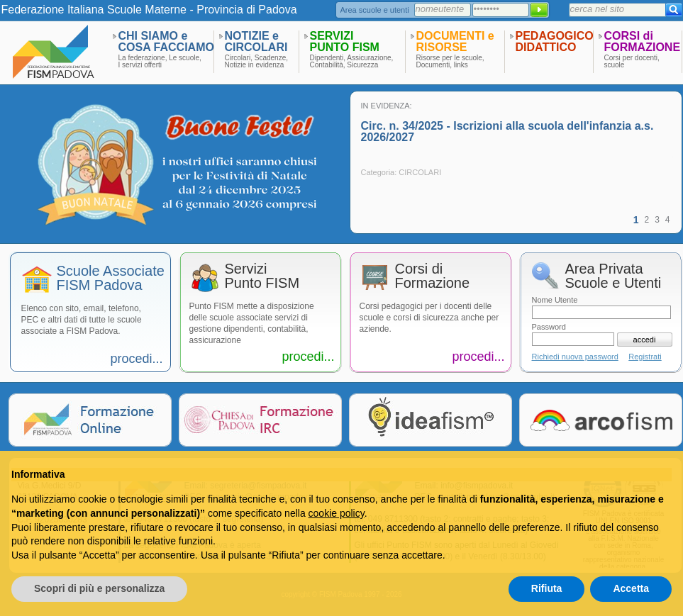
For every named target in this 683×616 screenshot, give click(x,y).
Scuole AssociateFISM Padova (111, 278)
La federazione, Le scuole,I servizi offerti (160, 62)
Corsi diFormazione (433, 276)
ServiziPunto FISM (262, 276)
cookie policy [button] (337, 513)
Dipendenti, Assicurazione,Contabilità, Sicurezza (352, 62)
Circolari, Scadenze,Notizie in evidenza (256, 62)
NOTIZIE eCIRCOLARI (256, 41)
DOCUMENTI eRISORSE (455, 41)
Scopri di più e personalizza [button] (99, 588)
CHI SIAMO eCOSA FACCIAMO (166, 41)
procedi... (136, 359)
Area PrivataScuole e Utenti (613, 276)
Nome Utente (555, 300)
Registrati (645, 357)
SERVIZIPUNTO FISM (345, 41)
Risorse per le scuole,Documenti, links (450, 62)
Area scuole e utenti (375, 10)
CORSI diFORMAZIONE (643, 41)
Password (549, 327)
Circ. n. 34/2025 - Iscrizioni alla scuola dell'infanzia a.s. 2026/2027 (507, 131)
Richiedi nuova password (575, 357)
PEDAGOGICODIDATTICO (555, 41)
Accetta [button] (631, 588)
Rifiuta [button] (547, 588)
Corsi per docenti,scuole (632, 62)
